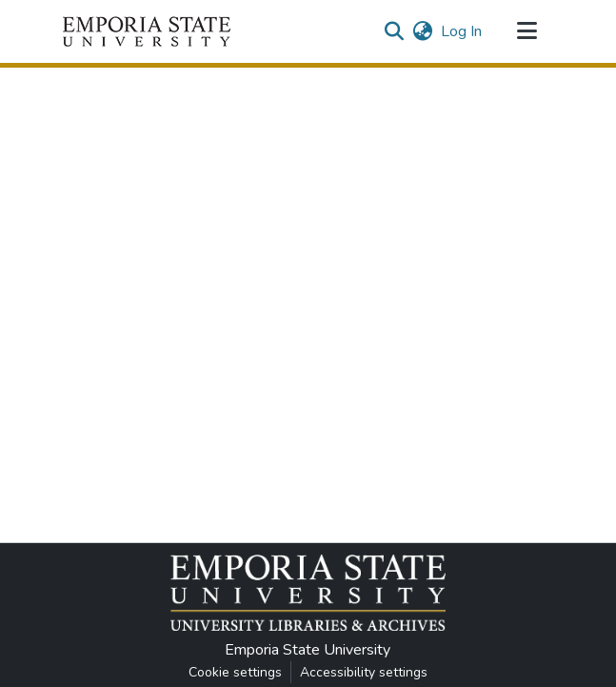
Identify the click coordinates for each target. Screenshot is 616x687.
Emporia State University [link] (308, 650)
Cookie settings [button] (235, 672)
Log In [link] (461, 31)
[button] (147, 31)
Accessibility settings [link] (364, 672)
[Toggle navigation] (527, 31)
